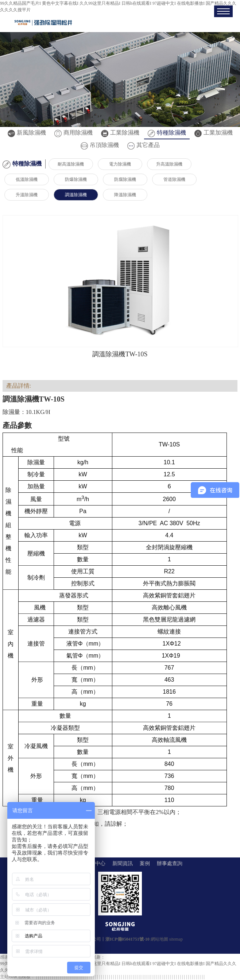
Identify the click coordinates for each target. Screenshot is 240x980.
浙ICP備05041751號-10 (127, 939)
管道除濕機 (174, 179)
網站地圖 (159, 939)
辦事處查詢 (170, 863)
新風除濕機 (27, 133)
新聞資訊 (123, 863)
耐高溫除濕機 (71, 164)
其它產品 (144, 145)
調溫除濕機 (76, 195)
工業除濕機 (120, 133)
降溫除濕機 (125, 195)
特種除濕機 (167, 133)
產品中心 (95, 863)
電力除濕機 (120, 164)
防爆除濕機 (76, 179)
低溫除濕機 (27, 179)
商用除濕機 (73, 133)
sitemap (176, 939)
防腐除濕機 (125, 179)
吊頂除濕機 (100, 145)
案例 (145, 863)
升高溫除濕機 (169, 164)
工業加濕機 (214, 133)
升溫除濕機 (27, 195)
